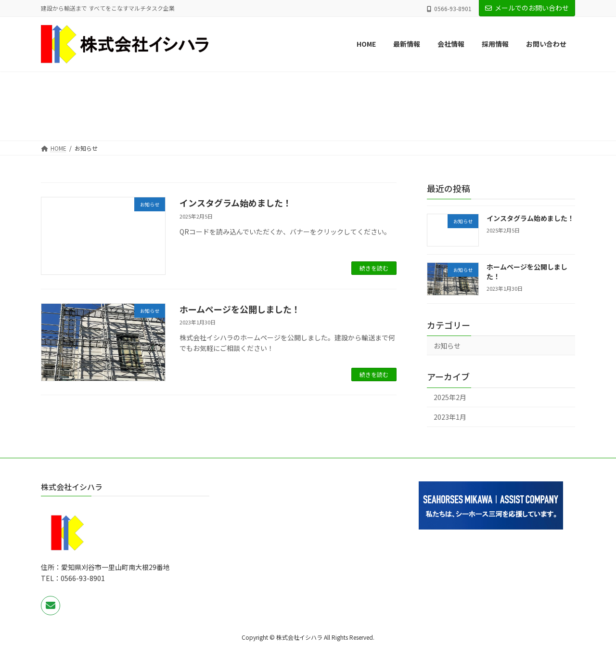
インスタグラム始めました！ (236, 203)
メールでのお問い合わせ (527, 8)
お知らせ (447, 346)
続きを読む (374, 268)
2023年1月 (450, 417)
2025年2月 (450, 398)
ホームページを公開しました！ (240, 309)
